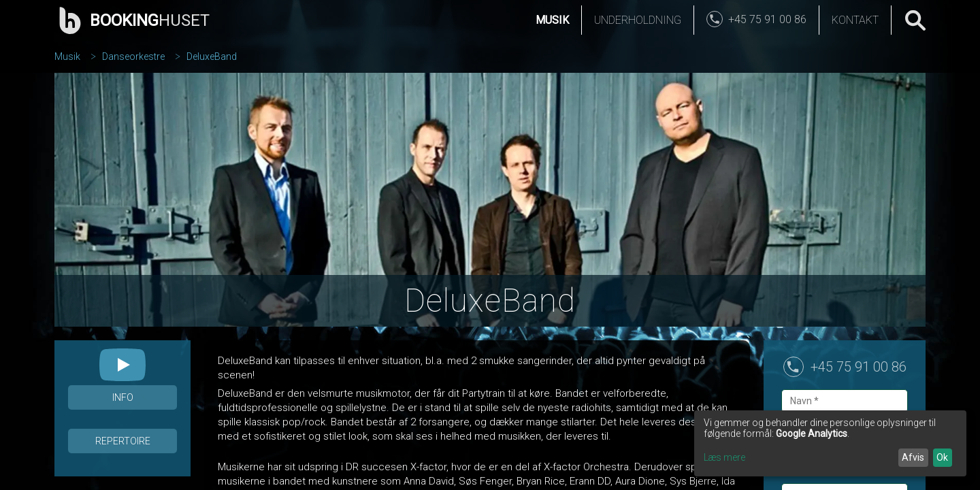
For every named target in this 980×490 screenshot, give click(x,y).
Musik (552, 20)
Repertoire (123, 441)
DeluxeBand (212, 56)
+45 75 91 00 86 (859, 367)
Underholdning (638, 20)
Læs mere (724, 457)
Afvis (913, 457)
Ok (942, 457)
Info (123, 397)
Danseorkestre (133, 56)
